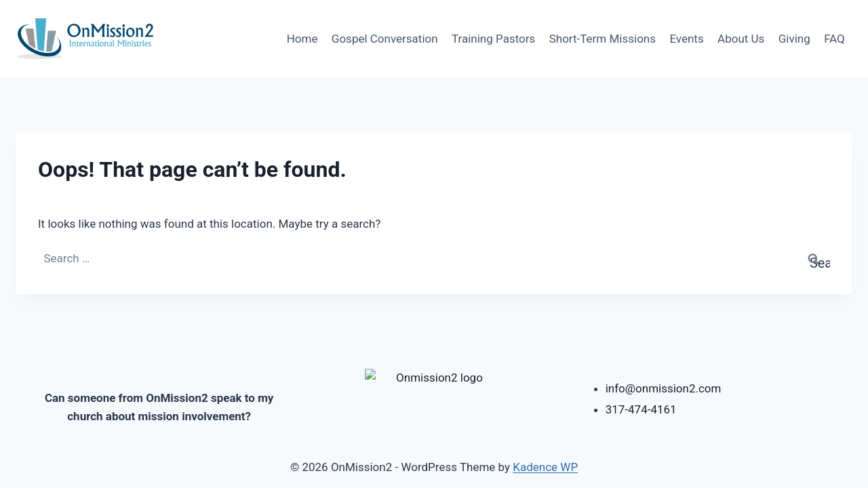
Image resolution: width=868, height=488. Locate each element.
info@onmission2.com (664, 386)
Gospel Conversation (385, 39)
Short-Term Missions (603, 39)
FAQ (834, 39)
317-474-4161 (641, 407)
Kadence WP (545, 467)
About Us (741, 39)
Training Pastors (493, 39)
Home (302, 39)
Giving (794, 39)
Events (686, 39)
